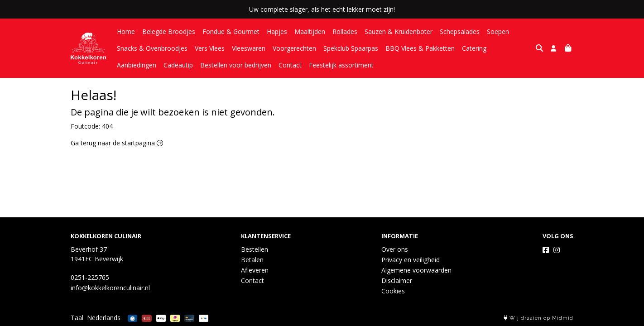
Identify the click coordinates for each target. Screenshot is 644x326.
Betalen (252, 260)
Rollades (345, 31)
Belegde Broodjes (169, 31)
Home (126, 31)
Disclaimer (397, 280)
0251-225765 (90, 277)
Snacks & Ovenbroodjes (152, 48)
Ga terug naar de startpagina (117, 143)
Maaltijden (310, 31)
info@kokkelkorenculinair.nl (110, 288)
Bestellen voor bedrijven (189, 65)
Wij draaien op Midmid (538, 318)
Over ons (395, 249)
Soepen (498, 31)
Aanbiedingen (513, 48)
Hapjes (277, 31)
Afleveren (255, 270)
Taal (77, 318)
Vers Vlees (210, 48)
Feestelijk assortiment (295, 65)
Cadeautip (132, 65)
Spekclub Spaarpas (351, 48)
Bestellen (255, 249)
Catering (474, 48)
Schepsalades (460, 31)
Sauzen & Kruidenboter (399, 31)
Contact (243, 65)
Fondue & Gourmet (231, 31)
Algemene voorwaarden (416, 270)
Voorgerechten (294, 48)
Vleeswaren (249, 48)
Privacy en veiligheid (411, 260)
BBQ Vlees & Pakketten (420, 48)
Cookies (393, 291)
